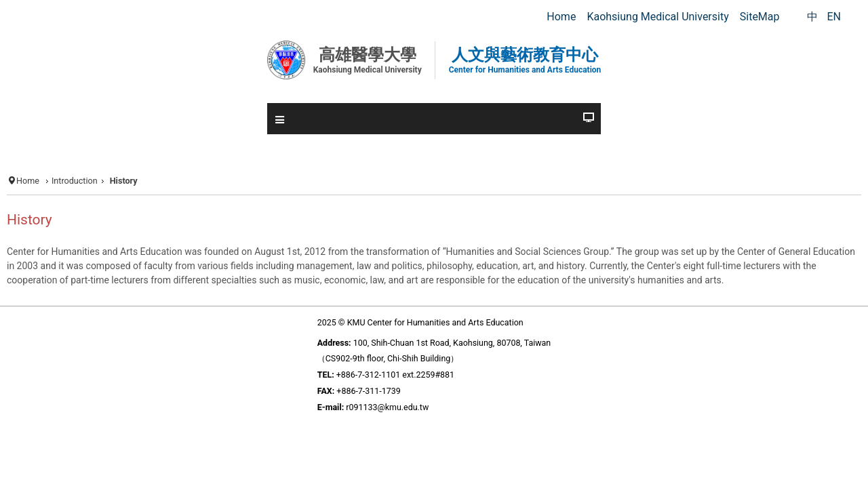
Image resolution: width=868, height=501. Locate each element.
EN (834, 17)
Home (28, 181)
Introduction (75, 181)
